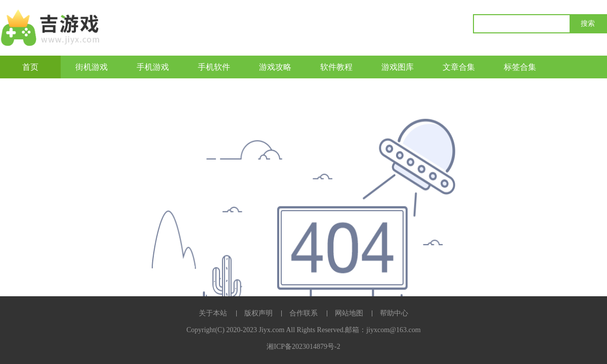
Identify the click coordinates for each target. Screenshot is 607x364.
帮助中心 (394, 313)
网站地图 (349, 313)
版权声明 (258, 313)
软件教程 (336, 67)
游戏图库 (398, 67)
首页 (30, 67)
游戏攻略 (275, 67)
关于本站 (213, 313)
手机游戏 (153, 67)
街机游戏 (92, 67)
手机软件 (214, 67)
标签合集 (520, 67)
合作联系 (303, 313)
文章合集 (459, 67)
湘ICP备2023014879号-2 (303, 347)
